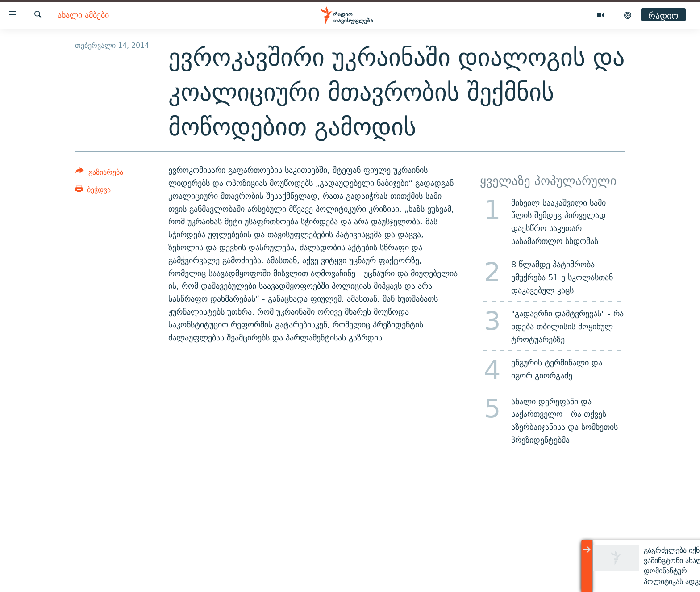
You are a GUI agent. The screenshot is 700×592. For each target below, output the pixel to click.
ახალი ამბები (83, 15)
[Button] (99, 174)
